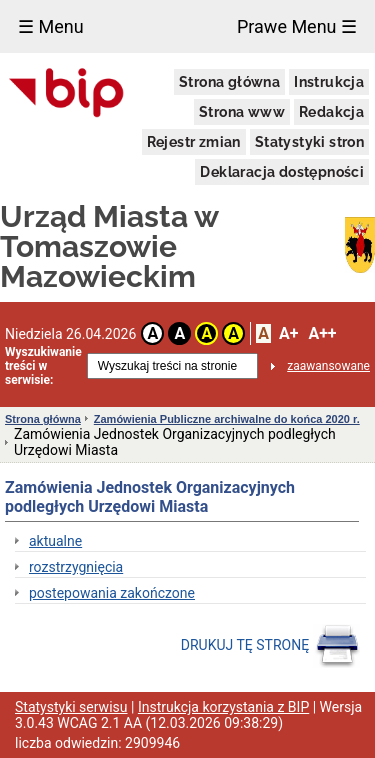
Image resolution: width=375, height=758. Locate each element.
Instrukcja (329, 82)
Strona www (242, 112)
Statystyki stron (309, 142)
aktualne (55, 541)
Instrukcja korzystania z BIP (223, 707)
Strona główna (229, 82)
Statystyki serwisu (71, 707)
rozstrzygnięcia (76, 567)
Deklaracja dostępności (282, 172)
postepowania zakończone (112, 593)
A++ (322, 333)
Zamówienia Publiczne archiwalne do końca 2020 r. (227, 419)
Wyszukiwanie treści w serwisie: (43, 366)
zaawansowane (328, 366)
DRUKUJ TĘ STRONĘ (270, 646)
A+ (288, 333)
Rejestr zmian (194, 142)
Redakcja (331, 112)
